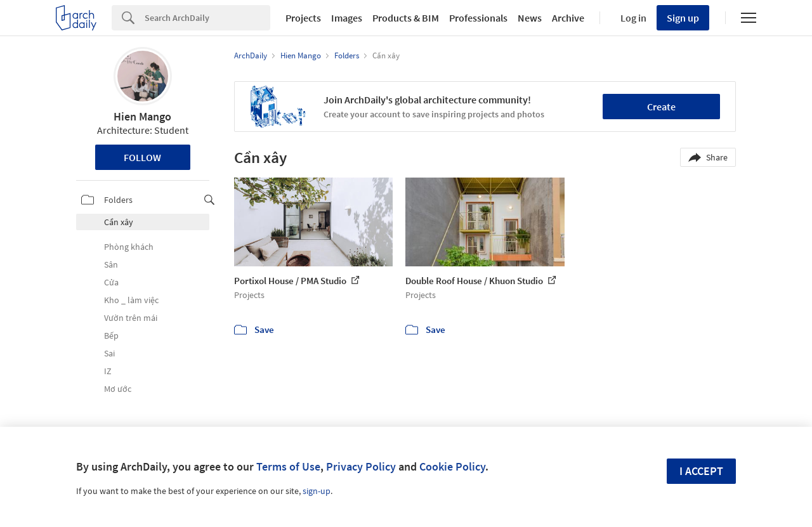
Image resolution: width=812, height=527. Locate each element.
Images (347, 18)
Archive (568, 18)
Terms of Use (288, 466)
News (530, 18)
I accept (701, 471)
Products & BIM (406, 18)
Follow (142, 157)
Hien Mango (142, 116)
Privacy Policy (361, 466)
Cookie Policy (452, 466)
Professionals (478, 18)
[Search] (207, 18)
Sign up (683, 18)
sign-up (317, 491)
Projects (303, 18)
